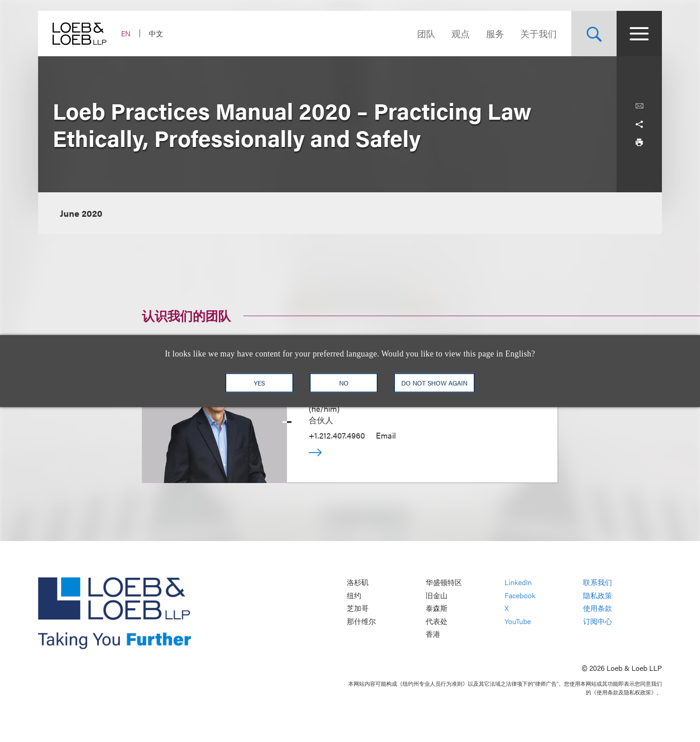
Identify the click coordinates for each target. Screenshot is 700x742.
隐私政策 (598, 595)
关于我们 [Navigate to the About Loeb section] (539, 33)
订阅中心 (598, 621)
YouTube (518, 621)
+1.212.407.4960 (337, 435)
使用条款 (598, 608)
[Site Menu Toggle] (639, 34)
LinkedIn (518, 583)
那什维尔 (361, 621)
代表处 (437, 621)
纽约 (354, 595)
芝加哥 (358, 608)
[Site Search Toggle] (594, 34)
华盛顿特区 (444, 583)
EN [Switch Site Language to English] (126, 33)
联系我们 (598, 583)
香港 (433, 634)
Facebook (520, 595)
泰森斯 (437, 608)
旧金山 (437, 595)
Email (386, 435)
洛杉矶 (358, 583)
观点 (461, 33)
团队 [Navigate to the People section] (426, 33)
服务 (495, 33)
